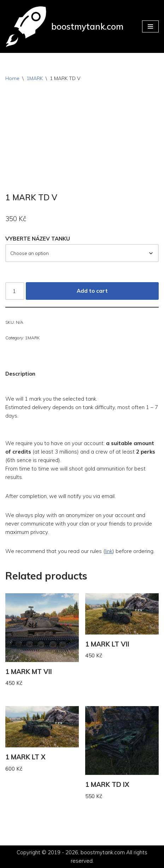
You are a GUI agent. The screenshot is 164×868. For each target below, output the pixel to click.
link (109, 551)
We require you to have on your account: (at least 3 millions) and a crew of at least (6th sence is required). (80, 452)
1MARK (35, 78)
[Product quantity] (15, 291)
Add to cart (92, 291)
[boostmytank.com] (64, 26)
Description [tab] (20, 374)
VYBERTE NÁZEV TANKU (38, 239)
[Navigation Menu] (150, 26)
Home (12, 78)
